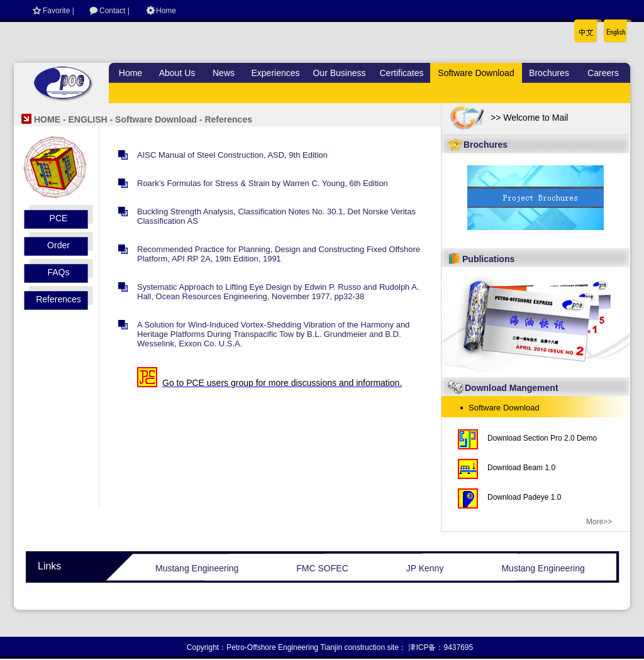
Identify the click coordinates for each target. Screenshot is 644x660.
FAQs (58, 272)
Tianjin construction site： (363, 647)
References (58, 299)
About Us (177, 73)
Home (166, 11)
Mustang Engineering (197, 568)
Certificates (401, 73)
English (612, 28)
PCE (59, 218)
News (224, 73)
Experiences (275, 73)
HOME (47, 119)
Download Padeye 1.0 (524, 497)
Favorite (56, 11)
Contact (112, 11)
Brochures (549, 73)
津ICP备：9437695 (441, 647)
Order (58, 245)
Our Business (339, 73)
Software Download (476, 73)
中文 (586, 28)
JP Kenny (425, 568)
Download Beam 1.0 (521, 468)
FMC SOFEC (322, 568)
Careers (603, 73)
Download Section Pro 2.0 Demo (542, 438)
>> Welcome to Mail (529, 118)
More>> (599, 522)
